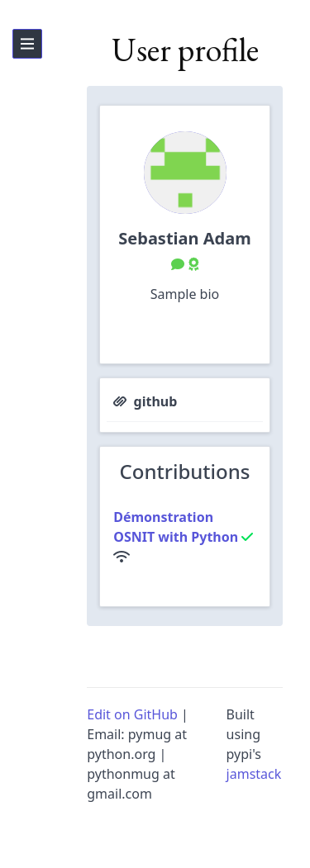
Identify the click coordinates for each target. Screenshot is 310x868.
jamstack (254, 774)
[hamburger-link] (27, 44)
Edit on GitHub (132, 714)
